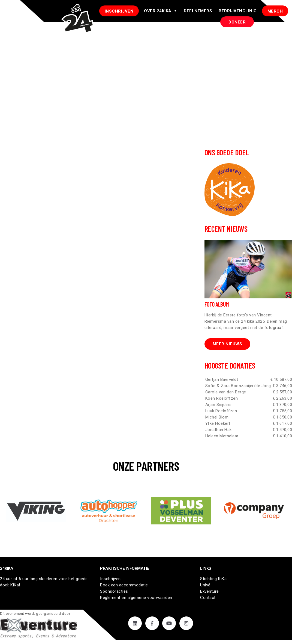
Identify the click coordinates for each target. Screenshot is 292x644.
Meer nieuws (228, 344)
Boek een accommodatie (124, 585)
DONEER (237, 22)
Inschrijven (110, 579)
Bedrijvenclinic (238, 11)
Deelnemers (198, 11)
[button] (36, 511)
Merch (275, 11)
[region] (146, 511)
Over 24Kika (161, 11)
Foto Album (217, 304)
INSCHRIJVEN (119, 11)
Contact (208, 598)
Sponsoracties (114, 591)
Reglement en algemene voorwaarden (136, 598)
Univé (205, 585)
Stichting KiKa (213, 579)
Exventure (210, 591)
